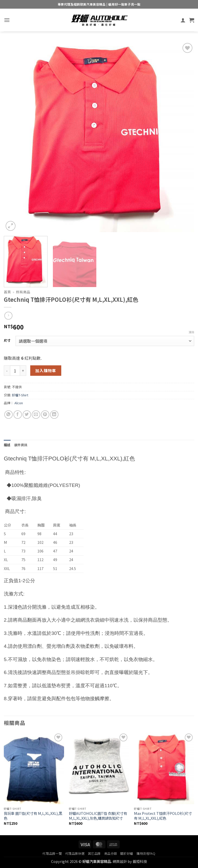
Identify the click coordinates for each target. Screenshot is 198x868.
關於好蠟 (127, 854)
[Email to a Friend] (36, 415)
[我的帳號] (183, 20)
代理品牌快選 (75, 854)
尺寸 (7, 340)
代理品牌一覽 (52, 854)
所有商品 (23, 292)
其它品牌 (94, 854)
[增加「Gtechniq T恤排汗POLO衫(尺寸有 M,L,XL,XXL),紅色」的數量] (23, 370)
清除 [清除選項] (191, 332)
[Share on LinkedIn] (54, 415)
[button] (7, 20)
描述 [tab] (7, 445)
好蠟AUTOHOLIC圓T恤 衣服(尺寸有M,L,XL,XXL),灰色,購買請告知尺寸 (98, 816)
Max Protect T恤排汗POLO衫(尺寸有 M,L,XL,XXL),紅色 (163, 816)
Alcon (19, 403)
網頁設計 (120, 861)
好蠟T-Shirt (20, 395)
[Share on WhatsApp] (9, 415)
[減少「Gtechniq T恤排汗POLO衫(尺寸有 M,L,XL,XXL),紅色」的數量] (7, 370)
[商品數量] (15, 370)
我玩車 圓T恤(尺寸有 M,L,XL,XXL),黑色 (33, 816)
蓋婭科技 (140, 861)
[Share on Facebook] (18, 415)
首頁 (7, 292)
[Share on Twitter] (27, 415)
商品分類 (111, 854)
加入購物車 (46, 370)
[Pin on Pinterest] (45, 415)
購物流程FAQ (146, 854)
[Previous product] (8, 316)
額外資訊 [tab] (21, 445)
